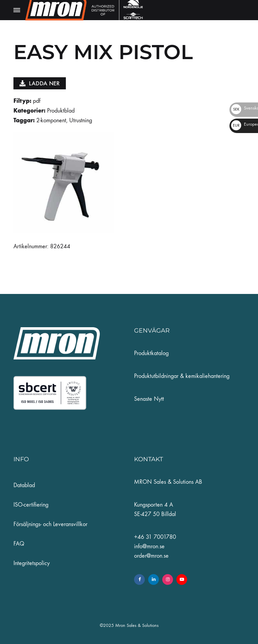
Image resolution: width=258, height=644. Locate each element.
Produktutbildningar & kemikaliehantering (182, 376)
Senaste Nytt (149, 399)
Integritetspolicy (32, 563)
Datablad (24, 485)
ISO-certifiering (31, 505)
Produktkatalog (151, 353)
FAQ (19, 544)
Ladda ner (40, 83)
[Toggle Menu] (17, 10)
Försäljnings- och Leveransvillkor (50, 524)
